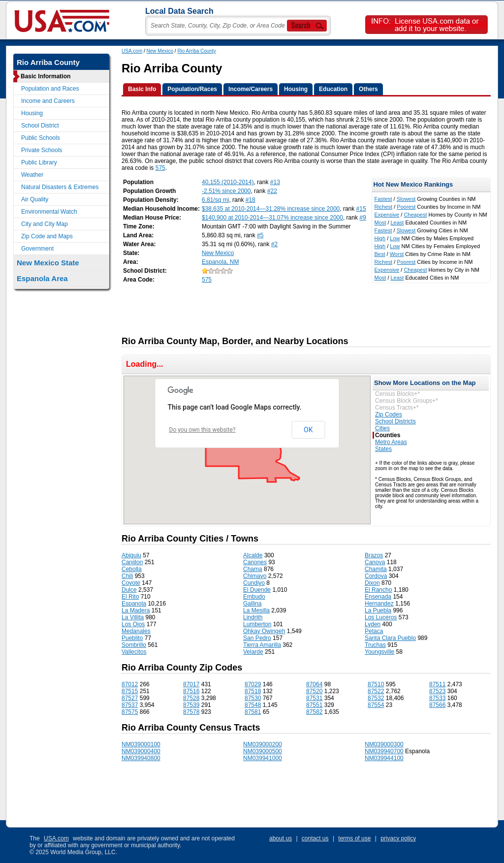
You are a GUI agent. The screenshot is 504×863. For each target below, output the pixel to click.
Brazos (374, 555)
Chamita (376, 569)
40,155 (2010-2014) (228, 182)
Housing (32, 113)
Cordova (376, 576)
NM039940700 (384, 751)
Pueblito (132, 638)
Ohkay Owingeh (264, 631)
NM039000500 (263, 751)
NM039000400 (141, 751)
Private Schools (42, 150)
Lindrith (253, 617)
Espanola (134, 604)
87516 (191, 691)
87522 (376, 691)
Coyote (131, 583)
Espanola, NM (220, 262)
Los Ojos (133, 624)
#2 (274, 244)
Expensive (387, 215)
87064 (314, 684)
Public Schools (41, 138)
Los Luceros (381, 617)
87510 (376, 684)
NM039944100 (384, 758)
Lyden (373, 624)
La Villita (133, 617)
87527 (130, 698)
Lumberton (257, 624)
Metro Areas (391, 442)
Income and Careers (48, 101)
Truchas (375, 645)
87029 (253, 684)
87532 (376, 698)
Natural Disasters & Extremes (60, 187)
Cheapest (415, 215)
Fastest (383, 199)
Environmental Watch (49, 212)
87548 (253, 705)
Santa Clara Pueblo (390, 638)
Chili (127, 576)
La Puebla (378, 610)
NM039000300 (384, 744)
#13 (275, 182)
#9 (362, 218)
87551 (314, 705)
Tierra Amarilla (262, 645)
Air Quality (35, 199)
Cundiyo (254, 583)
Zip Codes (389, 415)
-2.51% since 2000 (226, 191)
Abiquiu (131, 555)
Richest (383, 207)
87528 (191, 698)
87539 (191, 705)
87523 (437, 691)
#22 (272, 191)
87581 (253, 712)
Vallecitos (134, 652)
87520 (314, 691)
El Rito (130, 597)
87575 (130, 712)
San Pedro (257, 638)
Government (37, 249)
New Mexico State (48, 263)
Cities (382, 428)
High (380, 238)
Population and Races (50, 89)
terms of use (354, 838)
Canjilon (132, 562)
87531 (314, 698)
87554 (376, 705)
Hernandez (379, 604)
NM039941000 (263, 758)
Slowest (406, 199)
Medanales (136, 631)
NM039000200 (263, 744)
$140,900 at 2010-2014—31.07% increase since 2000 (272, 218)
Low (395, 238)
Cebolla (132, 569)
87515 (130, 691)
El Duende (257, 590)
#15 (361, 209)
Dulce (129, 590)
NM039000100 (141, 744)
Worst (397, 254)
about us (281, 838)
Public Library (39, 162)
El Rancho (378, 590)
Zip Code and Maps (47, 236)
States (383, 449)
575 (160, 168)
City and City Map (45, 224)
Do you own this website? (203, 430)
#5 (260, 235)
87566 (437, 705)
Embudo (254, 597)
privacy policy (398, 838)
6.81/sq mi (215, 200)
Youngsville (379, 652)
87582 (314, 712)
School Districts (395, 421)
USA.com (132, 51)
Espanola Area (42, 278)
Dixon (372, 583)
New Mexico (160, 51)
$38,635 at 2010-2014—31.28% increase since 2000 (271, 209)
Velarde (253, 652)
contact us (315, 838)
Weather (32, 175)
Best (379, 254)
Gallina (252, 604)
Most (380, 223)
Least (397, 223)
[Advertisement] (301, 307)
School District (40, 126)
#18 (251, 200)
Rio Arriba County (196, 51)
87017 (191, 684)
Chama (253, 569)
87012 (130, 684)
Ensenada (378, 597)
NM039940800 (141, 758)
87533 (437, 698)
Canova (375, 562)
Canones (255, 562)
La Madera (136, 610)
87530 (253, 698)
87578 (191, 712)
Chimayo (255, 576)
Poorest (406, 207)
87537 (130, 705)
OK (308, 430)
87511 (437, 684)
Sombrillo (134, 645)
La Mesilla (256, 610)
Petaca (374, 631)
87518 (253, 691)
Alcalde (253, 555)
